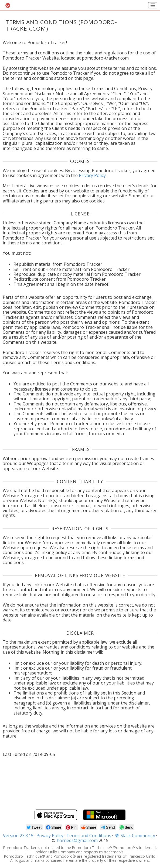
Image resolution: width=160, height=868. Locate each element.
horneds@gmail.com (77, 840)
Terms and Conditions (89, 836)
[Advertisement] (80, 787)
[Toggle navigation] (153, 5)
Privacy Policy (92, 175)
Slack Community (135, 836)
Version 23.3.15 (18, 836)
